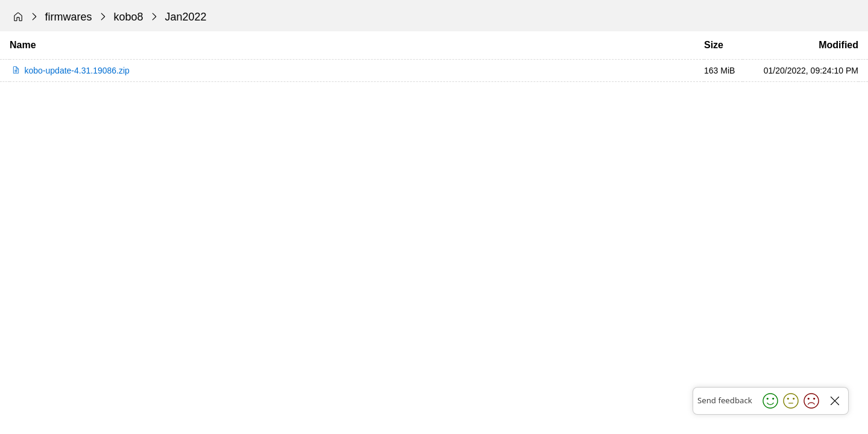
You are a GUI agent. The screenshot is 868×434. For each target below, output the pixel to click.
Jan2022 (186, 17)
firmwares (69, 17)
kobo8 (129, 17)
